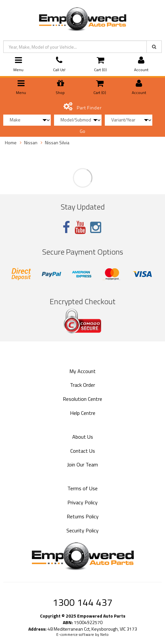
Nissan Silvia (57, 142)
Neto (104, 635)
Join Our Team (82, 464)
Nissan (31, 142)
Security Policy (82, 530)
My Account (82, 371)
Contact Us (83, 451)
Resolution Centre (82, 399)
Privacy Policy (82, 502)
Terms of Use (82, 488)
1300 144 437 (83, 602)
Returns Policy (83, 516)
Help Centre (83, 413)
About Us (83, 437)
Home (11, 142)
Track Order (82, 385)
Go (82, 131)
